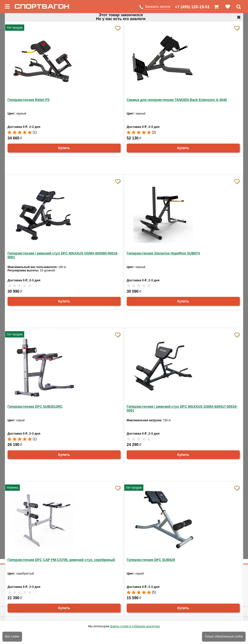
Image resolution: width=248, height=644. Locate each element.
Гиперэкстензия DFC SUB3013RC (35, 406)
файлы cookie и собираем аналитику (135, 626)
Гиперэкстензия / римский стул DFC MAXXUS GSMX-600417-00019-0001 (182, 408)
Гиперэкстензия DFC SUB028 (151, 560)
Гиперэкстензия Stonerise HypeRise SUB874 (163, 253)
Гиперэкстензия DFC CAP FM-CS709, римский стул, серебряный (61, 560)
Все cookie (12, 636)
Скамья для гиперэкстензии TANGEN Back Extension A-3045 (177, 100)
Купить (64, 148)
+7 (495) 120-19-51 (192, 7)
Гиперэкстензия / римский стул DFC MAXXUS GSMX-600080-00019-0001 (63, 255)
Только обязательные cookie (224, 636)
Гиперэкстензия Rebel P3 (28, 100)
